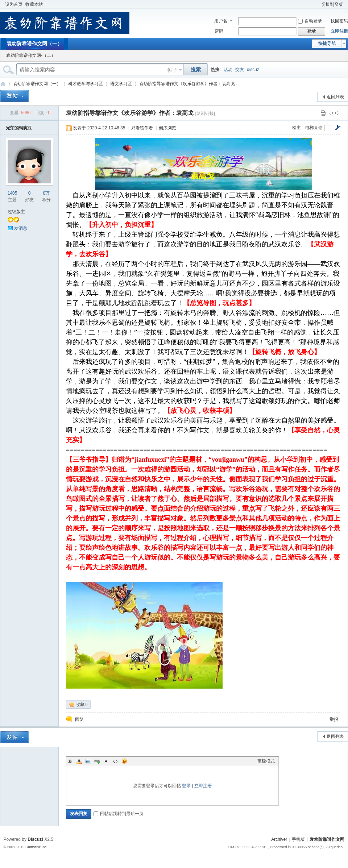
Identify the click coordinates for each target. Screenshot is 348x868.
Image (88, 761)
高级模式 (266, 761)
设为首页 (14, 4)
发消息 (21, 228)
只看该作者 (142, 128)
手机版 (298, 839)
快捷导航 (327, 43)
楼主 (297, 128)
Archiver (279, 839)
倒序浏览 (167, 128)
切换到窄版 (332, 4)
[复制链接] (205, 113)
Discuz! (35, 839)
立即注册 (339, 31)
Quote (106, 761)
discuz (253, 70)
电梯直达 (314, 128)
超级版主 (16, 212)
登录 (186, 786)
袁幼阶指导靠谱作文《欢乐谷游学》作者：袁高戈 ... (189, 84)
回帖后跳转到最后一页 (119, 814)
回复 (79, 719)
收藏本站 (34, 4)
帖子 (173, 70)
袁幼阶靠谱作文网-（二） (31, 55)
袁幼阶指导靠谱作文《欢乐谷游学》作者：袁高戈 (130, 113)
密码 (219, 31)
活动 (228, 70)
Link (97, 761)
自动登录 (310, 21)
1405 (13, 193)
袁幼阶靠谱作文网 (3, 84)
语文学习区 (121, 84)
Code (115, 761)
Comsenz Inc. (36, 847)
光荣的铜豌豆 (19, 128)
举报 (334, 719)
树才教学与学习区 (86, 84)
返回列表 (335, 97)
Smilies (124, 761)
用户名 (221, 21)
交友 (240, 70)
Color (79, 761)
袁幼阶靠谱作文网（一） (34, 43)
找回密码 (339, 21)
